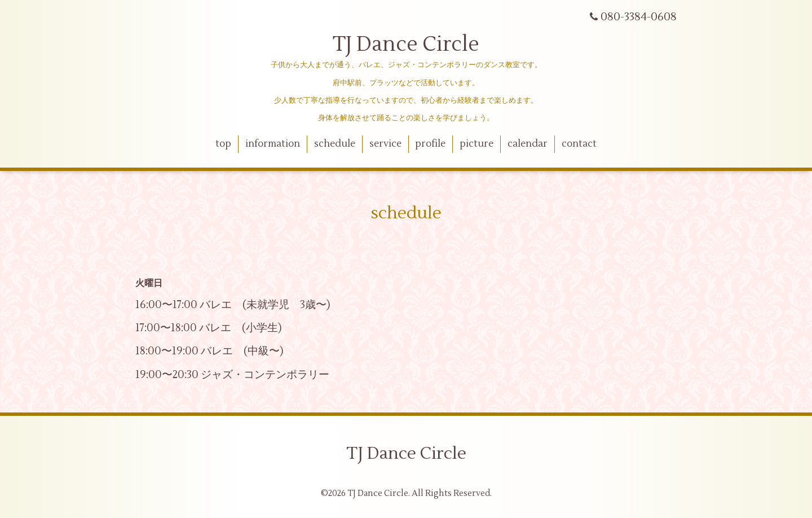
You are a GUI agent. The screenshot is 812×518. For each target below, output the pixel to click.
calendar (528, 144)
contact (579, 144)
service (385, 144)
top (223, 144)
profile (430, 144)
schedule (335, 144)
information (273, 144)
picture (476, 144)
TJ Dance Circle (406, 45)
